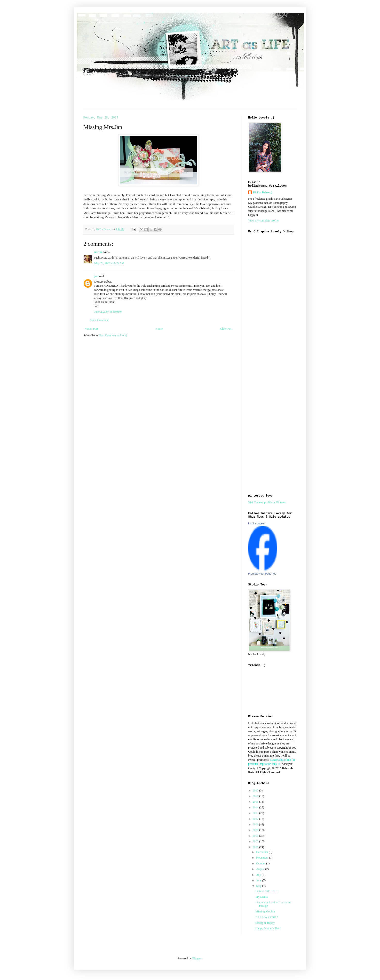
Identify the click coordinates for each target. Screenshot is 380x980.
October (261, 863)
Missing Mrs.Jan (265, 911)
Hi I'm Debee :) (263, 192)
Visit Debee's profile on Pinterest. (268, 502)
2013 (256, 813)
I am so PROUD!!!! (267, 891)
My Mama (261, 897)
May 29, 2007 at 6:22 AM (109, 263)
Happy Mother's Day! (268, 928)
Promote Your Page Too (262, 574)
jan (96, 276)
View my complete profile (263, 221)
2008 (256, 841)
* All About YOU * (267, 917)
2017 (256, 790)
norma (98, 252)
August (261, 869)
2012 (256, 819)
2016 (256, 796)
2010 (256, 830)
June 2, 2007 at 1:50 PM (108, 312)
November (263, 858)
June (259, 880)
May (259, 886)
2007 (256, 847)
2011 (256, 824)
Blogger (197, 958)
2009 (256, 836)
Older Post (226, 329)
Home (159, 329)
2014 (256, 807)
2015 (256, 802)
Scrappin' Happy (265, 923)
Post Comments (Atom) (113, 335)
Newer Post (91, 329)
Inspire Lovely (256, 523)
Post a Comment (99, 320)
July (259, 875)
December (262, 852)
